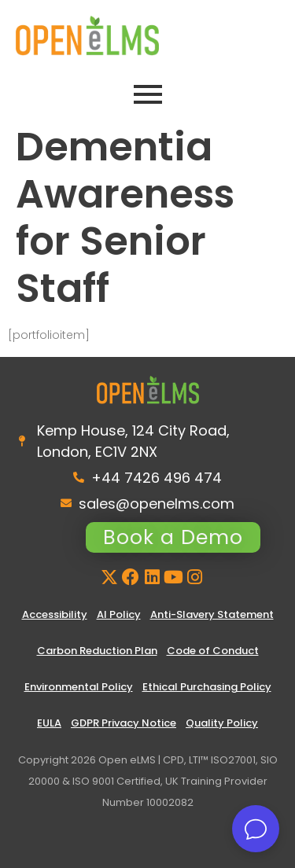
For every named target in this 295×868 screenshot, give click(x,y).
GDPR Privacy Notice (124, 723)
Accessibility (55, 614)
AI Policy (119, 614)
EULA (49, 723)
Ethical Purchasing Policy (207, 687)
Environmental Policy (79, 687)
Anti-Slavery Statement (212, 614)
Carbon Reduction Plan (97, 651)
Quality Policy (222, 723)
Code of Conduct (213, 651)
